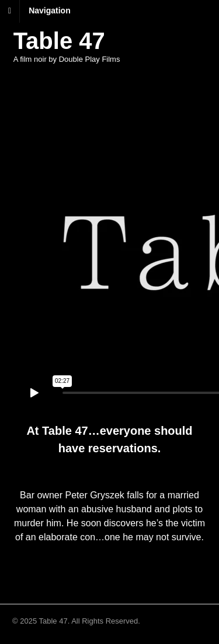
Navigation (50, 10)
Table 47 (59, 41)
